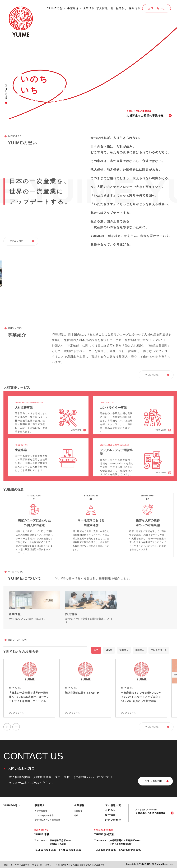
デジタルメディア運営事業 (47, 820)
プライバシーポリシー (43, 865)
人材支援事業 (41, 811)
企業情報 (89, 8)
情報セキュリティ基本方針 (17, 865)
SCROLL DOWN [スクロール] (6, 91)
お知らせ (121, 8)
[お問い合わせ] (155, 781)
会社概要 (78, 811)
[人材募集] (150, 114)
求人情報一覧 (105, 8)
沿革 (76, 816)
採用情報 (135, 8)
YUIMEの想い (56, 8)
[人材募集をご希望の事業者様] (155, 812)
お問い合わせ (157, 8)
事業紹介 (73, 8)
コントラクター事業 (44, 816)
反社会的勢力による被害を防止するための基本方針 (80, 865)
